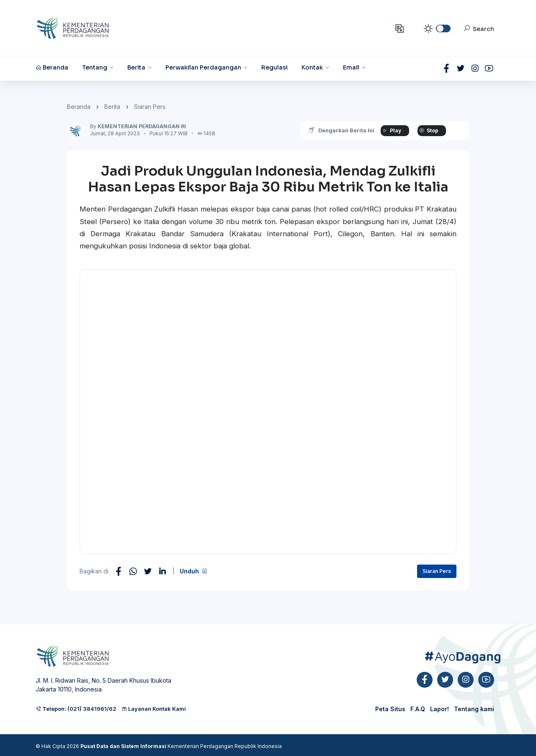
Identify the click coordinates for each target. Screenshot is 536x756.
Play (392, 130)
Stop (429, 130)
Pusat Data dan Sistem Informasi (123, 746)
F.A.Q (418, 709)
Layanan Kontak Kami (154, 709)
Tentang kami (474, 709)
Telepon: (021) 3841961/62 (76, 709)
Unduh (193, 571)
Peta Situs (390, 709)
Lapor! (439, 709)
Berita (112, 107)
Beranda (79, 107)
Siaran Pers (150, 107)
